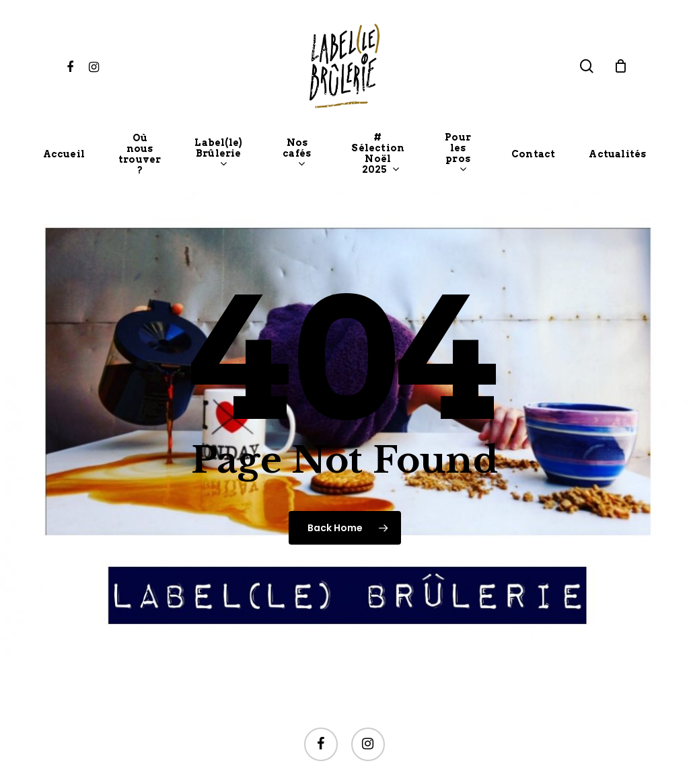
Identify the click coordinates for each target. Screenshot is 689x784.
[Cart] (621, 66)
